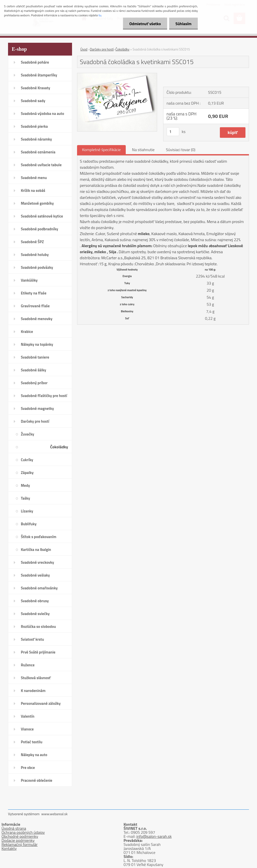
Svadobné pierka (34, 126)
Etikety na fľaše (34, 293)
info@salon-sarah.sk (154, 836)
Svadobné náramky (36, 139)
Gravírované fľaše (35, 306)
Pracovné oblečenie (37, 780)
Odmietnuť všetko (145, 24)
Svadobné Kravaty (36, 88)
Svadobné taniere (35, 357)
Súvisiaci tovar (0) (181, 150)
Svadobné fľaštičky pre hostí (44, 396)
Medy (25, 485)
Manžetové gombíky (37, 203)
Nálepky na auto (34, 755)
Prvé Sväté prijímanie (38, 652)
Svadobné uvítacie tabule (41, 165)
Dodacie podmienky (18, 840)
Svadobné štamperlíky (39, 75)
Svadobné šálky (34, 370)
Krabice (27, 332)
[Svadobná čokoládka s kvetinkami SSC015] (117, 75)
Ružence (28, 665)
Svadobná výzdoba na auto (43, 114)
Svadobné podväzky (37, 267)
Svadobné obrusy (35, 601)
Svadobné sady (33, 101)
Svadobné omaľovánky (39, 588)
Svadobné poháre (35, 62)
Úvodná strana (14, 828)
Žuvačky (27, 434)
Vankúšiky (29, 280)
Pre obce (28, 768)
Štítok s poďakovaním (39, 537)
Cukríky (27, 460)
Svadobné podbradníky (40, 229)
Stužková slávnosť (36, 678)
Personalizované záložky (41, 703)
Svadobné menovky (37, 319)
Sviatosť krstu (32, 639)
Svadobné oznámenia (38, 152)
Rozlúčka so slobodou (38, 626)
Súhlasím (183, 24)
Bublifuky (29, 524)
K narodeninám (33, 691)
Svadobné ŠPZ (32, 242)
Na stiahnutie (143, 150)
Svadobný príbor (34, 383)
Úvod (84, 49)
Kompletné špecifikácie (101, 150)
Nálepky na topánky (37, 344)
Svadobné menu (34, 178)
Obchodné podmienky (20, 836)
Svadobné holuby (35, 255)
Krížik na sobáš (33, 190)
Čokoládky (59, 447)
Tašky (25, 498)
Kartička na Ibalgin (36, 550)
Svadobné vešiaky (35, 575)
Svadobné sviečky (35, 614)
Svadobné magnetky (37, 408)
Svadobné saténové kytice (42, 216)
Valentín (28, 716)
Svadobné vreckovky (37, 562)
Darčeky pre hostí (35, 421)
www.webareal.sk (55, 814)
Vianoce (27, 729)
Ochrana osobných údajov (23, 832)
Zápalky (27, 473)
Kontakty (9, 848)
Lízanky (27, 511)
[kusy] (173, 132)
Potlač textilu (32, 742)
